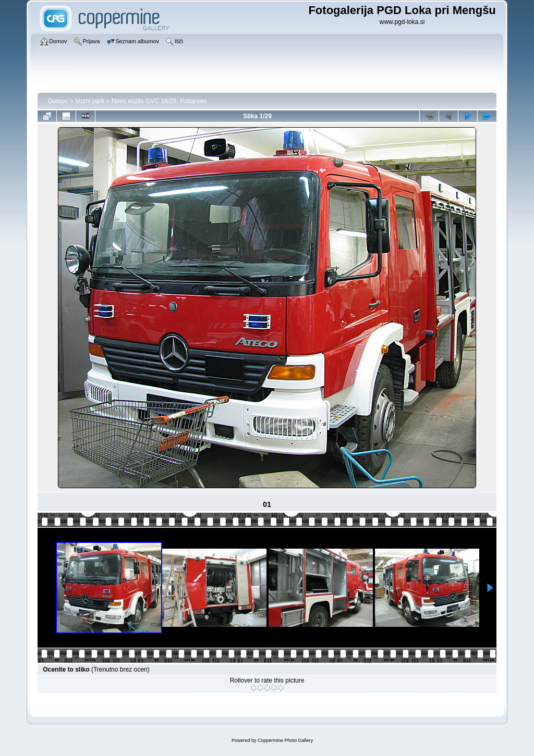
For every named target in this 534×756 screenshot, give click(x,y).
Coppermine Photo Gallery (285, 740)
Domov (58, 101)
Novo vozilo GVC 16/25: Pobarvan (159, 101)
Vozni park (90, 101)
